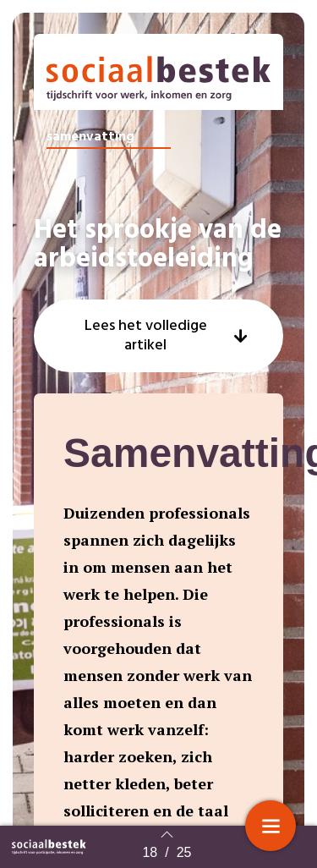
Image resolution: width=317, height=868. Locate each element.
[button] (158, 336)
